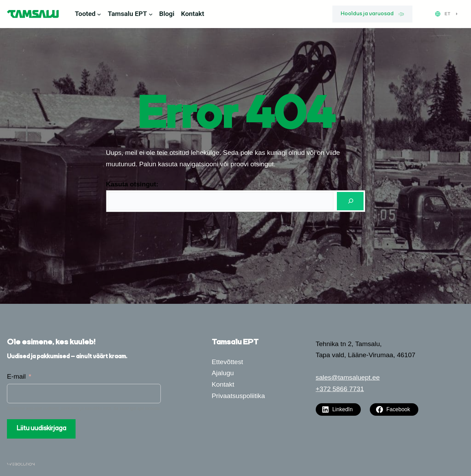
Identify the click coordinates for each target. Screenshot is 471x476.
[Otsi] (350, 201)
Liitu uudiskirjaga (41, 429)
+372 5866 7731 (340, 389)
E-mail (16, 376)
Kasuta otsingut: (132, 184)
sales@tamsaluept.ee (348, 377)
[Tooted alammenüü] (99, 14)
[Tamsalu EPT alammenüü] (151, 14)
